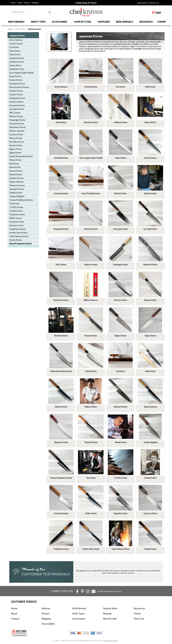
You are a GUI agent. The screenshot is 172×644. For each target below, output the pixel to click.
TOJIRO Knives (16, 207)
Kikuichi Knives (16, 91)
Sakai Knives (15, 167)
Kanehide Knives (17, 69)
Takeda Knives (16, 193)
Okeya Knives (15, 160)
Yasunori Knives (16, 225)
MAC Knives (15, 113)
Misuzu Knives (16, 138)
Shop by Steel (83, 22)
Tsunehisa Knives (17, 214)
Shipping (35, 3)
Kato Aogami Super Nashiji (21, 73)
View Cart (139, 619)
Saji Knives (14, 163)
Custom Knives (16, 43)
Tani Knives (14, 203)
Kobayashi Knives (17, 98)
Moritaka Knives (17, 142)
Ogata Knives (15, 153)
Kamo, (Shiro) (15, 65)
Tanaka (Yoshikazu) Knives (21, 200)
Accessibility (48, 624)
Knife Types (38, 22)
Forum (137, 613)
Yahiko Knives (15, 218)
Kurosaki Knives (17, 109)
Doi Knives (14, 47)
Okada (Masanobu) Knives (21, 156)
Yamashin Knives (17, 222)
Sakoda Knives (16, 171)
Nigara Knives (16, 149)
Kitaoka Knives (16, 94)
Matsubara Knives (17, 127)
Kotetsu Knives (16, 134)
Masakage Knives (17, 120)
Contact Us (155, 3)
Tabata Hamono (16, 182)
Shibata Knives (16, 174)
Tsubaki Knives (16, 211)
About (20, 3)
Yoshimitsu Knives (17, 229)
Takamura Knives (17, 185)
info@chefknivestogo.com (109, 591)
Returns (27, 3)
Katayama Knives (17, 83)
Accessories (60, 22)
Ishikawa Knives (16, 62)
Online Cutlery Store (110, 641)
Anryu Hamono (16, 40)
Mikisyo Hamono (17, 131)
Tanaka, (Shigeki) (17, 196)
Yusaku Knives (16, 240)
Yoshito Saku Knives (18, 233)
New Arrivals (125, 22)
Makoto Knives (16, 116)
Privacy (46, 613)
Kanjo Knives (15, 76)
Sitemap (107, 613)
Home (13, 3)
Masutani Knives (17, 123)
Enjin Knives (15, 51)
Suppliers (104, 22)
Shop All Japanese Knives (20, 243)
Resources (146, 22)
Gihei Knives (15, 54)
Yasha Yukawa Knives (19, 236)
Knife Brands (16, 22)
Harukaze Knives (17, 58)
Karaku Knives (16, 80)
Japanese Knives (17, 35)
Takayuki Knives (17, 189)
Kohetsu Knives (16, 102)
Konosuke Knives (17, 105)
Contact (15, 619)
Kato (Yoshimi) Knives (19, 87)
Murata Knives (16, 145)
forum (162, 22)
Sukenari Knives (16, 178)
